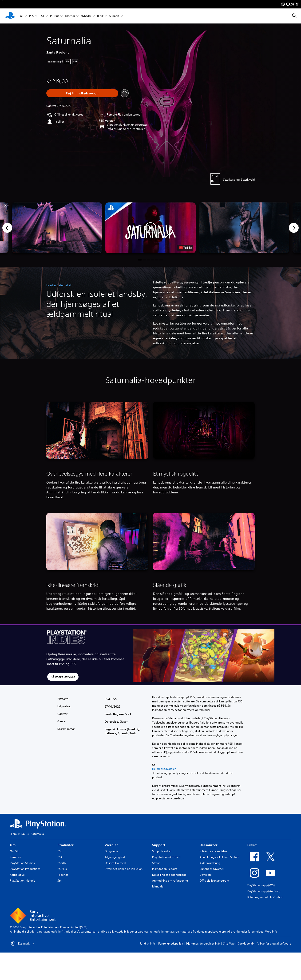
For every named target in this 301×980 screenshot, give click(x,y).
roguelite (171, 282)
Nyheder (86, 16)
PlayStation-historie (23, 881)
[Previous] (7, 228)
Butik (100, 16)
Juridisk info (147, 943)
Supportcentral (162, 851)
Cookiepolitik (246, 943)
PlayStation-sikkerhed (166, 857)
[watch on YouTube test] (185, 248)
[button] (150, 228)
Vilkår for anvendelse (213, 851)
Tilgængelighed (115, 857)
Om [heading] (13, 845)
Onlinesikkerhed (115, 863)
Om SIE (14, 851)
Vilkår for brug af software (274, 943)
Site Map (229, 943)
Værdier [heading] (111, 845)
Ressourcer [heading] (209, 845)
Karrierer (15, 857)
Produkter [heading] (65, 845)
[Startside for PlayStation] (10, 16)
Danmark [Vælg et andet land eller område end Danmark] (23, 944)
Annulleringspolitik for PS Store (220, 857)
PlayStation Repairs (165, 869)
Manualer (158, 886)
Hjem (13, 834)
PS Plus (55, 16)
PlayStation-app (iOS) (261, 885)
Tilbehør (70, 16)
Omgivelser (112, 851)
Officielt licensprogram (214, 881)
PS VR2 (62, 863)
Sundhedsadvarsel (212, 869)
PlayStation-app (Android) (264, 891)
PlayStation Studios (22, 863)
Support (114, 16)
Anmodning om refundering (170, 881)
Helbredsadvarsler (164, 769)
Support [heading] (159, 845)
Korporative (17, 875)
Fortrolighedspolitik (171, 943)
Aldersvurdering (210, 863)
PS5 (31, 16)
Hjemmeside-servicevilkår (203, 943)
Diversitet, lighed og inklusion (124, 869)
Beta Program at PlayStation (265, 897)
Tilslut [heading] (252, 845)
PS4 (42, 16)
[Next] (294, 228)
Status (156, 863)
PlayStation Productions (25, 869)
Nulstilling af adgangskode (169, 875)
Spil (21, 16)
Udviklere (206, 875)
